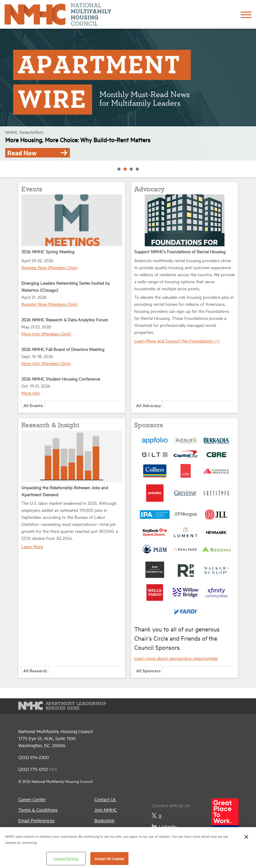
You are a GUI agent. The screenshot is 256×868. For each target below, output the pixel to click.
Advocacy (149, 190)
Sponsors (149, 425)
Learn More (32, 546)
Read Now (38, 153)
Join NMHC (106, 810)
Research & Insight (50, 425)
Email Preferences (36, 820)
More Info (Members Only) (46, 333)
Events (32, 190)
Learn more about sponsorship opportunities (176, 658)
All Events (33, 405)
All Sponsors (148, 670)
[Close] (246, 837)
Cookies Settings (66, 858)
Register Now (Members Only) (49, 267)
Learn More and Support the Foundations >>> (177, 340)
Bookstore (104, 820)
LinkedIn (164, 826)
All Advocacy (149, 405)
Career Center (32, 799)
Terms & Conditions (38, 810)
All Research (35, 670)
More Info (31, 393)
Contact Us (105, 799)
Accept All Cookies (109, 858)
